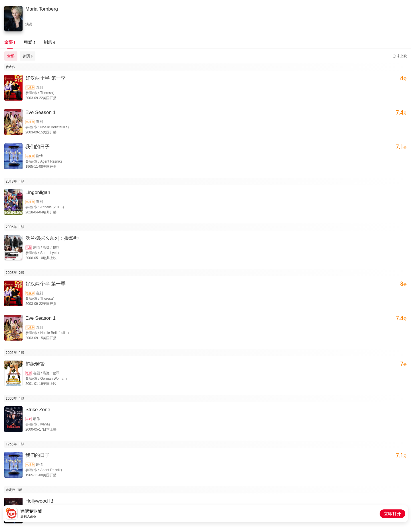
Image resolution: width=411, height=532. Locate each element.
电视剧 (30, 88)
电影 (29, 248)
